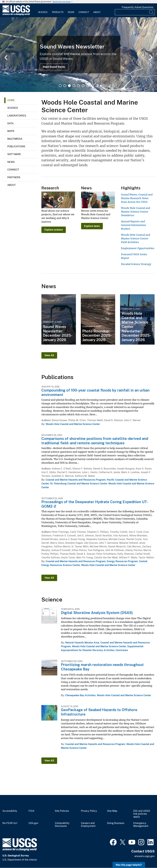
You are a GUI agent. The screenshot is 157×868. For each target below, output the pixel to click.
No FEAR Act (10, 823)
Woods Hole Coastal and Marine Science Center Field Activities (136, 238)
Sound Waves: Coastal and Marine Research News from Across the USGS (137, 198)
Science (43, 12)
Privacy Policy (89, 811)
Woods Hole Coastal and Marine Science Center (73, 424)
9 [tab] (97, 86)
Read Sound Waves (54, 67)
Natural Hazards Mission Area (82, 643)
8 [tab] (92, 86)
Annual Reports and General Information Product (133, 225)
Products (58, 12)
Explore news (92, 226)
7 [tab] (88, 86)
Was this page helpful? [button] (129, 865)
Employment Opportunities (138, 248)
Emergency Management (141, 825)
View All (49, 355)
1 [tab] (60, 86)
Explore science (54, 230)
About (97, 12)
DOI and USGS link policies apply (142, 814)
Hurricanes (122, 650)
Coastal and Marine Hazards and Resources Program (76, 480)
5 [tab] (78, 86)
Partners (14, 177)
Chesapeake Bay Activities (80, 695)
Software (14, 154)
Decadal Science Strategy (136, 264)
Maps (11, 131)
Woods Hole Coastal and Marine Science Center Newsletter (136, 212)
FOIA (31, 811)
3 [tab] (69, 86)
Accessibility (10, 811)
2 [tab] (65, 86)
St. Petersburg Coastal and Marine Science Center (79, 484)
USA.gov (33, 823)
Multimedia (15, 139)
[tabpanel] (78, 55)
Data (10, 123)
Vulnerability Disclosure (62, 825)
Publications (16, 146)
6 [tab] (83, 86)
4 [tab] (74, 86)
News (71, 12)
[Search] (152, 12)
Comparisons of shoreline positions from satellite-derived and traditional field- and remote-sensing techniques (95, 441)
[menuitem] (43, 10)
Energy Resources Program (122, 561)
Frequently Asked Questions (138, 7)
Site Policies (62, 811)
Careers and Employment (88, 825)
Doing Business (116, 823)
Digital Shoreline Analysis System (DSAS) (97, 613)
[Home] (16, 15)
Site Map (112, 811)
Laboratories (17, 116)
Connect (84, 12)
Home (11, 100)
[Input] (135, 12)
